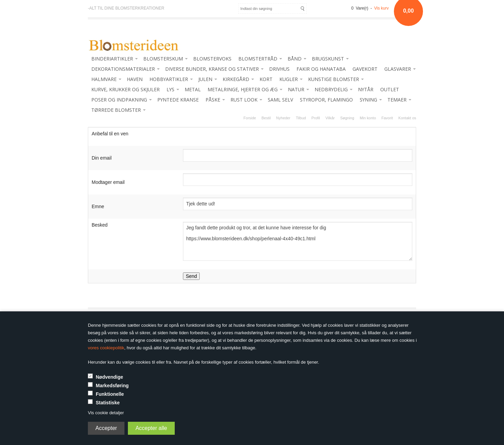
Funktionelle (110, 394)
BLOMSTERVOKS (212, 59)
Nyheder (283, 118)
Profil (316, 118)
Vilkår (330, 118)
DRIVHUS (279, 69)
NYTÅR (366, 89)
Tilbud (301, 118)
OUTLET (390, 89)
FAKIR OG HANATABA (321, 69)
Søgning (347, 118)
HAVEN (135, 79)
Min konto (368, 118)
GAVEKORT (365, 69)
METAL (193, 89)
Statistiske (108, 403)
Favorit (387, 118)
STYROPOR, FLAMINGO (326, 100)
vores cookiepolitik (106, 348)
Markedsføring (112, 386)
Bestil (266, 118)
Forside (250, 118)
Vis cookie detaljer (106, 413)
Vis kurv (381, 8)
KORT (266, 79)
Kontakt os (407, 118)
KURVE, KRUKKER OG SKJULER (125, 89)
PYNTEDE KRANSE (178, 100)
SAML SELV (280, 100)
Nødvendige (109, 377)
